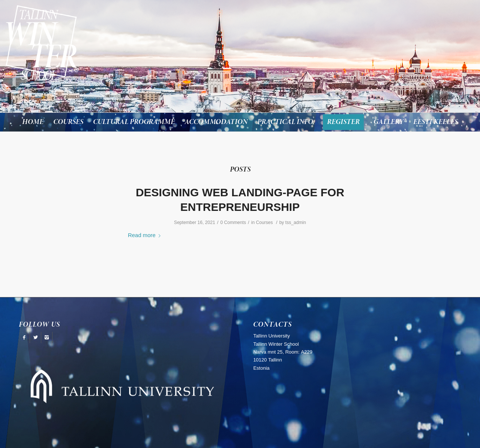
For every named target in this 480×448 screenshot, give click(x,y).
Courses (264, 223)
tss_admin (296, 223)
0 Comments (233, 223)
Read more (146, 235)
